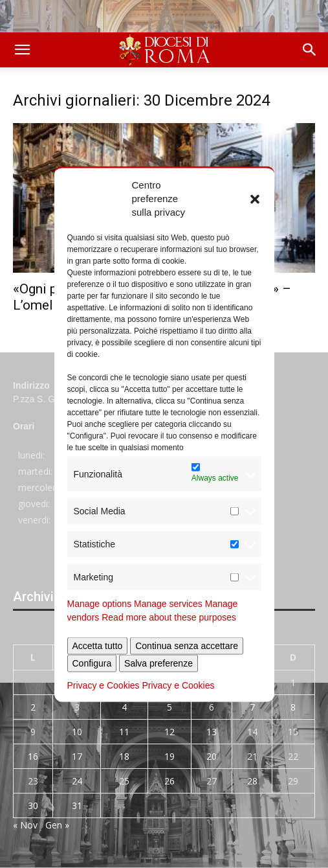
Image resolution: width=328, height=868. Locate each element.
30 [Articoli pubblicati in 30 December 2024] (33, 805)
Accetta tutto (98, 646)
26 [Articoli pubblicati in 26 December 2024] (169, 781)
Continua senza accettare (187, 646)
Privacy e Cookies (104, 685)
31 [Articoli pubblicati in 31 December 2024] (77, 805)
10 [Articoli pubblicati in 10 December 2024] (77, 732)
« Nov (25, 825)
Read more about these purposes (169, 617)
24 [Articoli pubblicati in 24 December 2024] (77, 781)
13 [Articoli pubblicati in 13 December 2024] (212, 732)
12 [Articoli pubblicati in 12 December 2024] (169, 732)
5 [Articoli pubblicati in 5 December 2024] (169, 707)
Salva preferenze (159, 663)
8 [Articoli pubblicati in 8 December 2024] (293, 707)
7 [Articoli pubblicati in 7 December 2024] (252, 707)
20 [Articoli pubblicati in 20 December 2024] (212, 756)
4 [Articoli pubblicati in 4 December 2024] (124, 707)
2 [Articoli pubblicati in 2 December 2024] (33, 707)
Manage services (168, 604)
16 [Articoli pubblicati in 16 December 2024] (33, 756)
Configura (92, 663)
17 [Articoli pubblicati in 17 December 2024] (77, 756)
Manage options (100, 604)
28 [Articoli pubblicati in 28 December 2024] (252, 781)
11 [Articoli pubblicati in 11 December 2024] (124, 732)
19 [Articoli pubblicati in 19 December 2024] (169, 756)
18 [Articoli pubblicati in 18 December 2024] (124, 756)
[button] (255, 198)
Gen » (57, 825)
